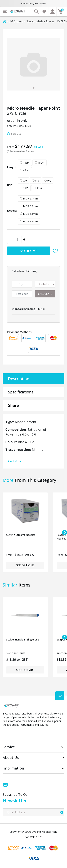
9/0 (48, 181)
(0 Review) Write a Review (20, 151)
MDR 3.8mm (29, 206)
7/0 (23, 181)
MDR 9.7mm (29, 221)
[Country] (45, 284)
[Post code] (22, 294)
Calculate (45, 294)
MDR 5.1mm (29, 214)
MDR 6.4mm (29, 198)
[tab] (34, 88)
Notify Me (29, 251)
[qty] (22, 284)
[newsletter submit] (61, 812)
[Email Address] (33, 812)
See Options (25, 565)
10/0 (24, 188)
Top (60, 696)
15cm (40, 163)
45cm (25, 170)
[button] (56, 251)
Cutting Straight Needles (21, 535)
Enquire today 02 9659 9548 (34, 3)
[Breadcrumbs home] (4, 21)
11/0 (38, 188)
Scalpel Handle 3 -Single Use (23, 640)
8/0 (36, 181)
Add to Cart (25, 670)
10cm (25, 163)
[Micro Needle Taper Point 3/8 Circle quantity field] (17, 239)
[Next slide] (64, 532)
